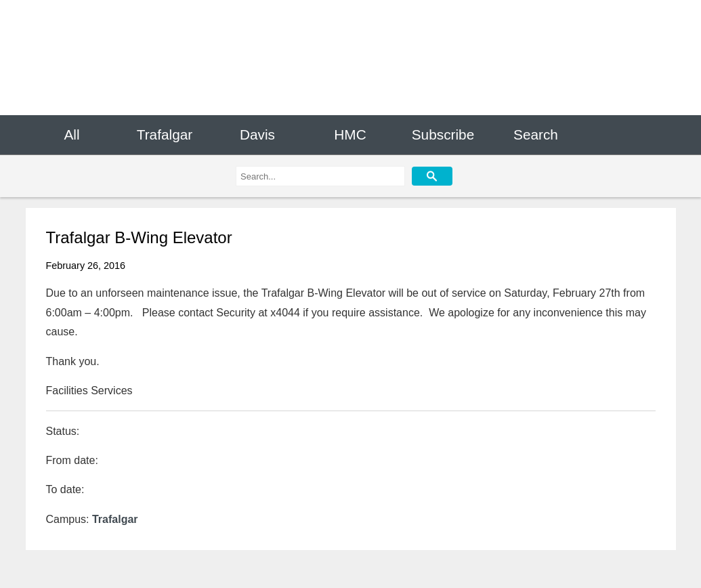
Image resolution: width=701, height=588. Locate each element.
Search (536, 134)
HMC (350, 134)
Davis (257, 134)
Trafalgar (165, 134)
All (71, 134)
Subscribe (443, 134)
